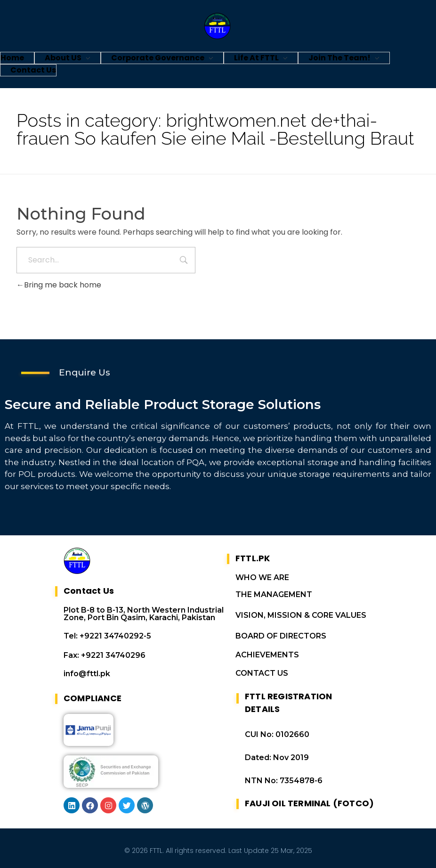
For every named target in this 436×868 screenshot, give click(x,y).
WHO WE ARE (262, 577)
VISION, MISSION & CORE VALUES (301, 615)
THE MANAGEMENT (274, 594)
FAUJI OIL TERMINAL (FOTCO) (309, 803)
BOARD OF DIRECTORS (281, 636)
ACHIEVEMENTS (267, 655)
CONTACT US (262, 673)
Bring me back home (59, 285)
